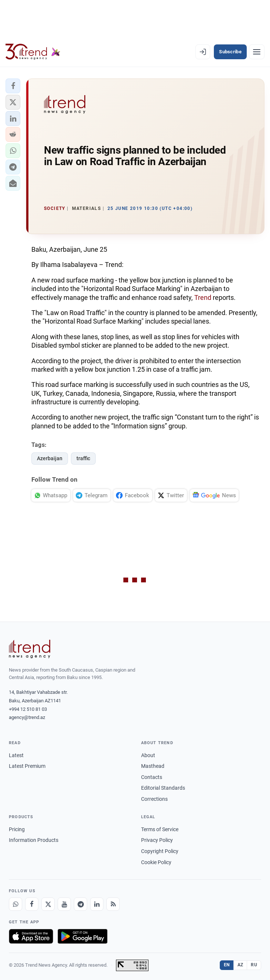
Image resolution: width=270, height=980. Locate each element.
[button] (13, 86)
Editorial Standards (163, 788)
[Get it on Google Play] (83, 936)
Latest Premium (27, 766)
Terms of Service (160, 829)
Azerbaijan (50, 458)
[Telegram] (81, 904)
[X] (48, 904)
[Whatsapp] (16, 904)
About (148, 755)
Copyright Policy (160, 851)
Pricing (17, 829)
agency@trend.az (27, 717)
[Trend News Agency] (30, 649)
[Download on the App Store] (31, 936)
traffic (83, 458)
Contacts (152, 777)
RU (254, 965)
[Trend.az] (33, 52)
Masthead (153, 766)
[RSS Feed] (113, 904)
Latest (16, 755)
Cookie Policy (156, 862)
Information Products (34, 840)
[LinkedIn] (97, 904)
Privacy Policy (157, 840)
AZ (240, 965)
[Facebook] (32, 904)
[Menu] (257, 52)
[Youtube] (64, 904)
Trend (203, 297)
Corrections (154, 799)
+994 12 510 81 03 (28, 709)
